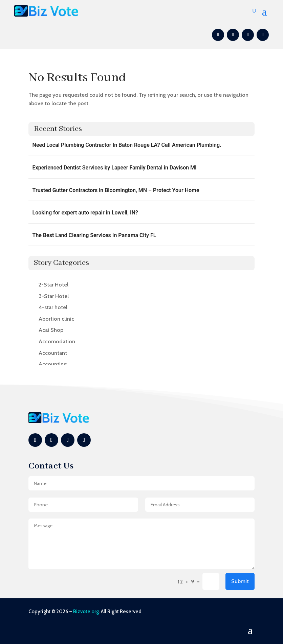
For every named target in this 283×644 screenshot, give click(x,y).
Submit (240, 581)
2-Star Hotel (53, 285)
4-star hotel (53, 307)
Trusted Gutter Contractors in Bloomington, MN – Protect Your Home (116, 190)
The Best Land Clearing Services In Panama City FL (94, 235)
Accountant (53, 353)
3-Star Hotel (54, 296)
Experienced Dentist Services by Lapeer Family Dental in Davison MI (115, 168)
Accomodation (57, 341)
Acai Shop (51, 330)
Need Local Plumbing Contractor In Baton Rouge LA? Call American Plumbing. (127, 145)
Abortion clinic (56, 319)
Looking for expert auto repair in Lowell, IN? (85, 213)
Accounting (53, 364)
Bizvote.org (86, 612)
